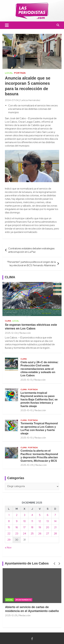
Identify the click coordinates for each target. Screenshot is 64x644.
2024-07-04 (12, 100)
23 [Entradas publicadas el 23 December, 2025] (17, 534)
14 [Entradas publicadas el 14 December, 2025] (55, 521)
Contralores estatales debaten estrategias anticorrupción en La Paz (31, 250)
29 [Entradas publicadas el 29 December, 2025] (9, 540)
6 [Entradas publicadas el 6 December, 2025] (48, 515)
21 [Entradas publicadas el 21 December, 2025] (55, 527)
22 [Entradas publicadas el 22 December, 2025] (9, 534)
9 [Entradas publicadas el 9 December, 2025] (17, 521)
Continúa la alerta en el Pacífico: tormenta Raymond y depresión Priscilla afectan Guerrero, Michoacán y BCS (39, 456)
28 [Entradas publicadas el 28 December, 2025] (55, 534)
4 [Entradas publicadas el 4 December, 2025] (32, 515)
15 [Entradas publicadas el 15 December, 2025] (9, 527)
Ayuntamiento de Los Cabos (27, 564)
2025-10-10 (27, 410)
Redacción (25, 333)
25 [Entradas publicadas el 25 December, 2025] (32, 534)
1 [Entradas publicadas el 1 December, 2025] (9, 515)
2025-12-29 (11, 615)
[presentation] (54, 564)
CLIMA (10, 277)
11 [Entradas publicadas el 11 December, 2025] (32, 521)
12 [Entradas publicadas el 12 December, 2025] (40, 521)
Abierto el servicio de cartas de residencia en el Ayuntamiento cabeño (32, 609)
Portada (20, 73)
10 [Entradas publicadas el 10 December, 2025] (25, 521)
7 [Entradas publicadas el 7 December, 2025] (55, 515)
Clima (8, 321)
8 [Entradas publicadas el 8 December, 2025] (9, 521)
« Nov (8, 548)
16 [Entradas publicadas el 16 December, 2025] (17, 527)
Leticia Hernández (30, 100)
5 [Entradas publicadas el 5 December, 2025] (40, 515)
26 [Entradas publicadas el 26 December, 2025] (40, 534)
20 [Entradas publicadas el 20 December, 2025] (48, 527)
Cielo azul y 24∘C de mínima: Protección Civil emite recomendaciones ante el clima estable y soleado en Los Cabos (39, 369)
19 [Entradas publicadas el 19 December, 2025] (40, 527)
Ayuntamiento (23, 600)
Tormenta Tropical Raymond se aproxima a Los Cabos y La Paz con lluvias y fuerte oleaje (39, 429)
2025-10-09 (27, 465)
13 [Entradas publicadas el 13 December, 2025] (48, 521)
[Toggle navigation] (7, 25)
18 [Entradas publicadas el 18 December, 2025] (32, 527)
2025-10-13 (26, 380)
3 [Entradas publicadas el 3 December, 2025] (25, 515)
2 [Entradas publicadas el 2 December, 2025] (17, 515)
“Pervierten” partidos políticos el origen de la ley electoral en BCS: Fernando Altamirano (31, 264)
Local (9, 73)
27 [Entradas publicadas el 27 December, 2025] (48, 534)
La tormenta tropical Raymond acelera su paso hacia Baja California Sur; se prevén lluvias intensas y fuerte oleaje (39, 400)
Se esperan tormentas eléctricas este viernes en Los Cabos (31, 327)
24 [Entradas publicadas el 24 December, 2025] (25, 534)
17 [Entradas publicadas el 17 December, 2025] (24, 527)
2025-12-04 (11, 333)
